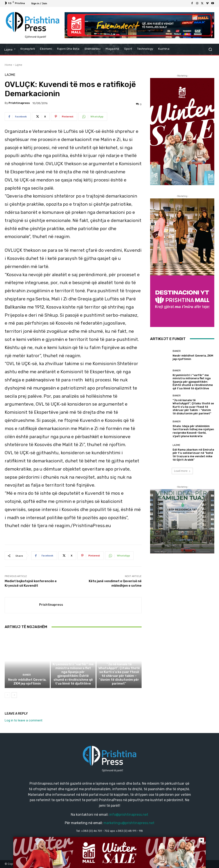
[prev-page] (7, 695)
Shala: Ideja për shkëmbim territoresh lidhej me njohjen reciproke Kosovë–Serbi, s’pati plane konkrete (193, 431)
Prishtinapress (19, 103)
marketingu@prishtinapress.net (129, 823)
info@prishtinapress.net (129, 815)
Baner (27, 675)
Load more (182, 471)
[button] (210, 49)
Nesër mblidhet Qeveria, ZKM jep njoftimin (27, 682)
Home (8, 65)
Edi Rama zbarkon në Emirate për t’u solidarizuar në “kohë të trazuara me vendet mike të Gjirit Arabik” (193, 455)
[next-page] (14, 695)
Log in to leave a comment (24, 720)
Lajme (19, 65)
